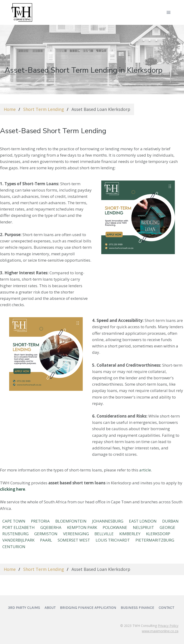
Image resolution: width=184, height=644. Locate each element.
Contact (166, 608)
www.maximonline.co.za (160, 631)
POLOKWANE (115, 527)
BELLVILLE (104, 534)
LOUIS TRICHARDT (113, 540)
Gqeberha (51, 527)
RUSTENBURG (15, 534)
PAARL (46, 540)
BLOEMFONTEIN (71, 521)
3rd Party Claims (24, 608)
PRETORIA (40, 521)
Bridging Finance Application (88, 608)
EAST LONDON (143, 521)
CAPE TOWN (14, 521)
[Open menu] (168, 12)
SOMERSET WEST (74, 540)
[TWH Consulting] (22, 12)
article (145, 470)
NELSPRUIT (143, 527)
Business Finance (137, 608)
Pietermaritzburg (155, 540)
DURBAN (170, 521)
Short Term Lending (44, 109)
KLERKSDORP (158, 534)
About (50, 608)
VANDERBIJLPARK (18, 540)
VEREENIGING (76, 534)
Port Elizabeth (19, 527)
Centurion (14, 547)
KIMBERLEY (130, 534)
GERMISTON (46, 534)
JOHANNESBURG (108, 521)
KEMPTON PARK (82, 527)
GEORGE (167, 527)
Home (10, 109)
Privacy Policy (168, 626)
